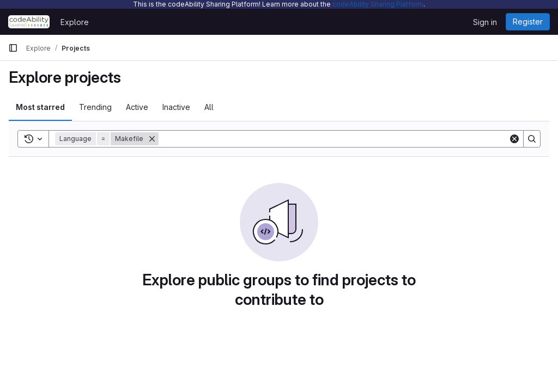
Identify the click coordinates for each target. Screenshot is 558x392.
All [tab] (209, 107)
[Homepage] (29, 22)
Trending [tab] (95, 107)
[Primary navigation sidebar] (13, 48)
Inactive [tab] (176, 107)
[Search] (333, 139)
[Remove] (152, 139)
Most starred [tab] (40, 107)
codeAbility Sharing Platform (378, 4)
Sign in (485, 22)
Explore (75, 22)
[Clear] (514, 139)
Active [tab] (137, 107)
